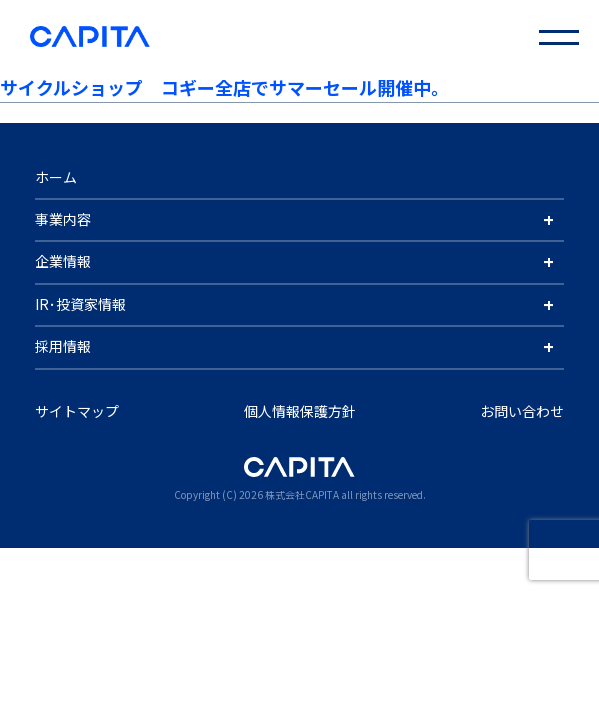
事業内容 (63, 219)
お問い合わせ (522, 411)
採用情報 (63, 346)
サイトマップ (77, 411)
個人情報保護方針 (300, 411)
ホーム (56, 177)
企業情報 (63, 261)
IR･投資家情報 (80, 304)
